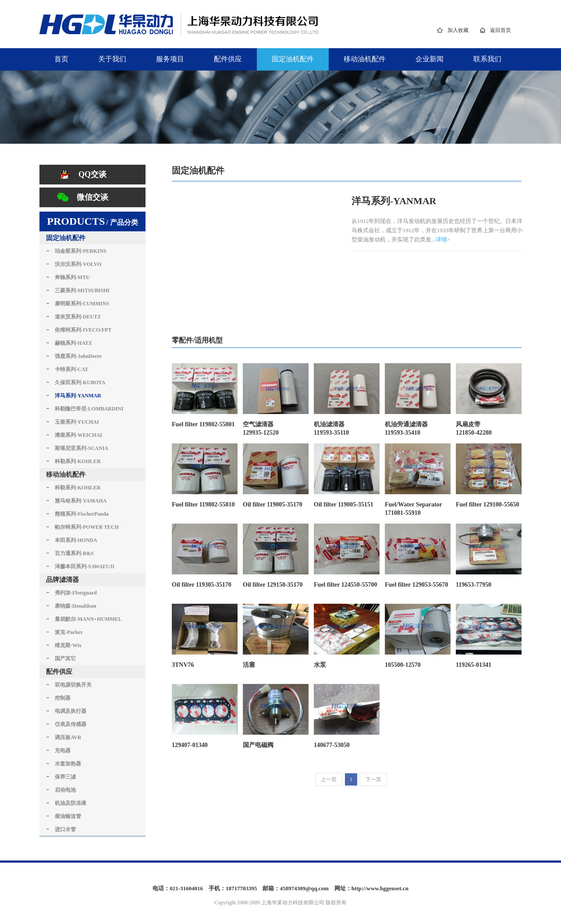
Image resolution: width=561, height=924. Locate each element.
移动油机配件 (365, 59)
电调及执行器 (71, 711)
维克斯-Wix (68, 645)
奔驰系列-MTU (72, 277)
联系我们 (487, 59)
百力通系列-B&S (74, 553)
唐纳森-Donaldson (76, 606)
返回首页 (501, 30)
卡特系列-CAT (71, 369)
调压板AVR (68, 737)
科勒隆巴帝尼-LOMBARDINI (89, 409)
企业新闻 (430, 59)
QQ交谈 (92, 174)
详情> (443, 239)
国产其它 (65, 658)
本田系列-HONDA (76, 540)
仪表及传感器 (71, 724)
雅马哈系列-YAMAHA (81, 501)
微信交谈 (92, 197)
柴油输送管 (68, 816)
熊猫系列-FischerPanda (82, 514)
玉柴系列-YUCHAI (77, 422)
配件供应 (228, 59)
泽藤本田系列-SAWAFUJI (85, 566)
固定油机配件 (293, 59)
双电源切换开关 (73, 685)
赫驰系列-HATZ (73, 343)
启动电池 (65, 790)
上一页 (329, 779)
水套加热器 (68, 764)
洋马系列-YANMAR (78, 396)
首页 (61, 59)
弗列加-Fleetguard (76, 593)
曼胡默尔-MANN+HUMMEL (88, 619)
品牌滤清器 (62, 580)
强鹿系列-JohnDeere (78, 356)
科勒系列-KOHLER (78, 461)
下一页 (373, 779)
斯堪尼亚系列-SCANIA (82, 448)
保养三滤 (65, 777)
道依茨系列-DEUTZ (78, 317)
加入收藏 (458, 30)
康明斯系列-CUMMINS (82, 304)
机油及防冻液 (71, 803)
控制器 (63, 698)
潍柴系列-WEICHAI (78, 435)
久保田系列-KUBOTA (80, 382)
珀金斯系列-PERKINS (80, 251)
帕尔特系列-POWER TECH (87, 527)
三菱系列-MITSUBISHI (82, 290)
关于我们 (112, 59)
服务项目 (170, 59)
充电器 (63, 751)
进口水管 (65, 829)
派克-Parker (69, 632)
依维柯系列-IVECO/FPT (83, 330)
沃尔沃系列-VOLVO (78, 264)
